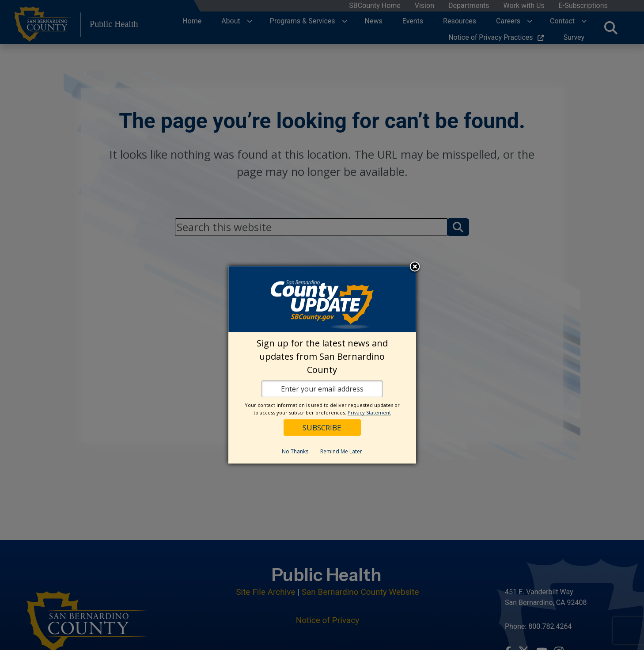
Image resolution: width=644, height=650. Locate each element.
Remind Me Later (341, 451)
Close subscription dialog (415, 267)
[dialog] (322, 365)
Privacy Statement (369, 412)
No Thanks (295, 451)
